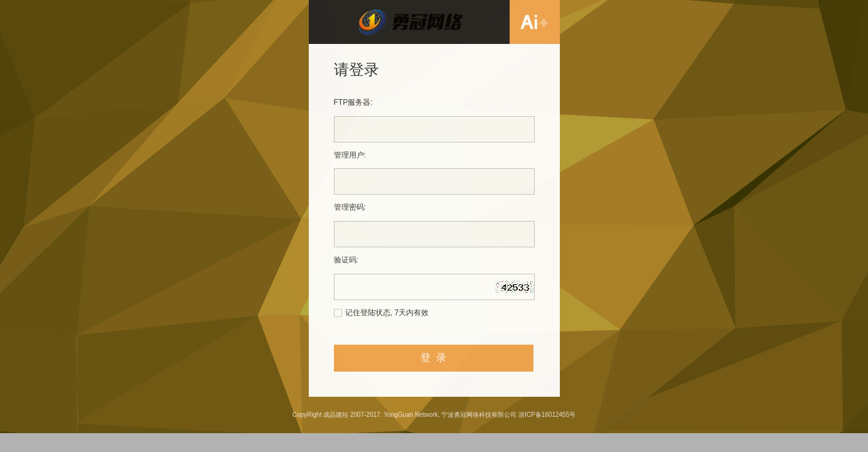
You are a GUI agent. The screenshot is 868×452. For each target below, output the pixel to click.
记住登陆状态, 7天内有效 (387, 313)
